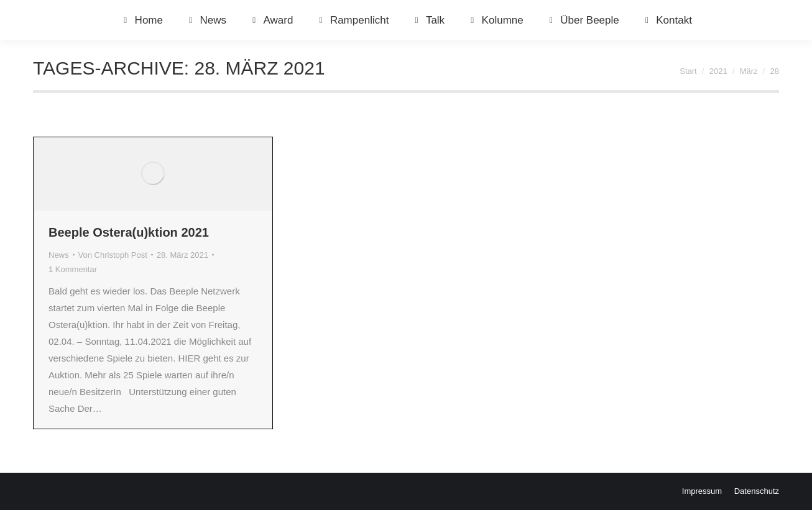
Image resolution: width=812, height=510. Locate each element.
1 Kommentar (73, 269)
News (59, 255)
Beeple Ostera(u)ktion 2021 (129, 232)
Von (113, 255)
